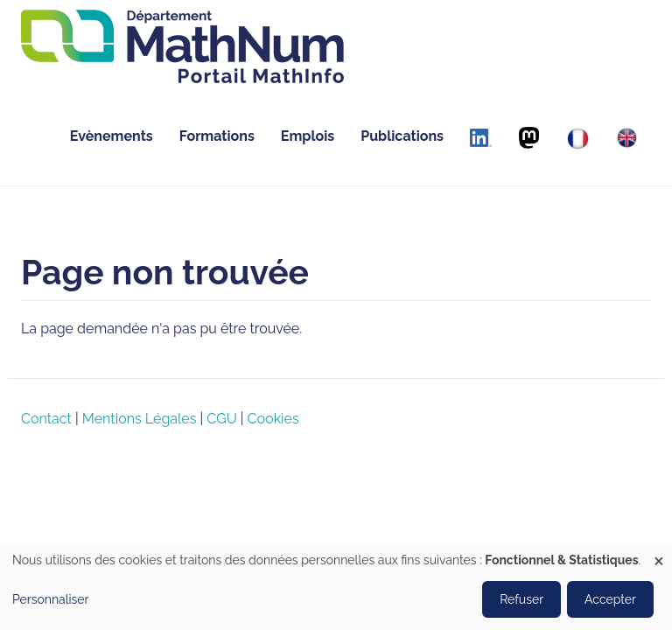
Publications (402, 136)
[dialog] (336, 586)
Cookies (273, 419)
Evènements (112, 136)
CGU (221, 419)
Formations (217, 136)
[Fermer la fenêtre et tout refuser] (659, 553)
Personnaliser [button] (51, 599)
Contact (46, 419)
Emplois (308, 136)
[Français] (578, 139)
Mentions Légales (140, 419)
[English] (627, 138)
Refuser (521, 599)
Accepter (610, 599)
